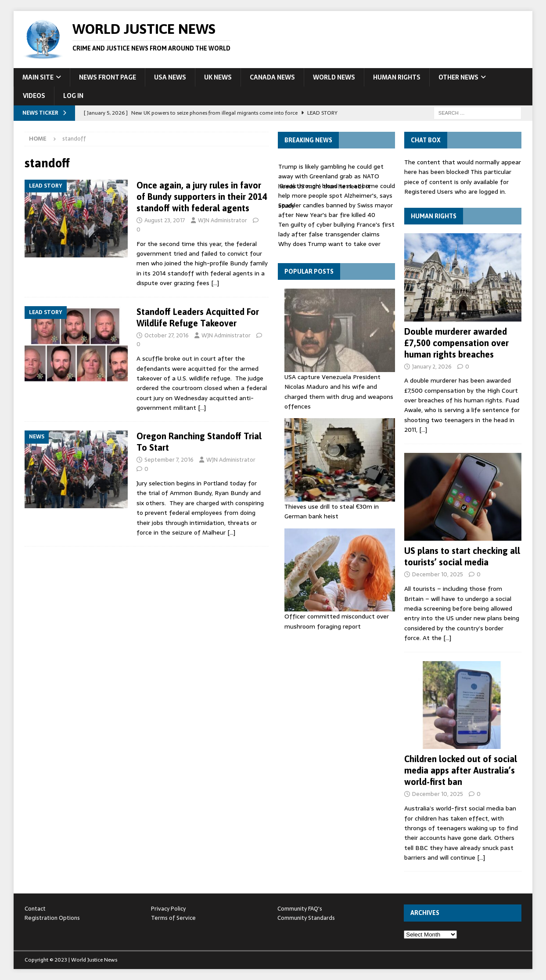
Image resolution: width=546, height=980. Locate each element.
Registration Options (52, 918)
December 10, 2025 (438, 574)
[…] (215, 283)
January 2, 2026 (432, 367)
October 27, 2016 (167, 335)
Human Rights (397, 77)
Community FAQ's (300, 909)
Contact (35, 909)
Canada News (272, 77)
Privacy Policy (168, 909)
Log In (73, 96)
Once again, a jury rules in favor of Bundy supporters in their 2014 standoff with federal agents (202, 197)
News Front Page (108, 77)
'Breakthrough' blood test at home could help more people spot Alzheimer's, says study (337, 196)
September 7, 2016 (169, 460)
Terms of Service (173, 918)
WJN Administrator (223, 220)
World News (334, 77)
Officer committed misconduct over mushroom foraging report (337, 621)
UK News (218, 77)
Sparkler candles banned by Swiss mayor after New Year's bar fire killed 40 (336, 210)
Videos (34, 96)
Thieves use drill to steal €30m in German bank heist (332, 511)
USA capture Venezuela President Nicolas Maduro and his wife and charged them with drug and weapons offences (339, 392)
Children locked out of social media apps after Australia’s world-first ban (461, 770)
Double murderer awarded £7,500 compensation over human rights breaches (456, 343)
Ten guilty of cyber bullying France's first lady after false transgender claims (336, 229)
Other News (458, 77)
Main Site (38, 77)
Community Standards (306, 918)
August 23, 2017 (165, 220)
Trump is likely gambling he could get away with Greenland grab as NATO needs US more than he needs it (331, 176)
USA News (170, 77)
